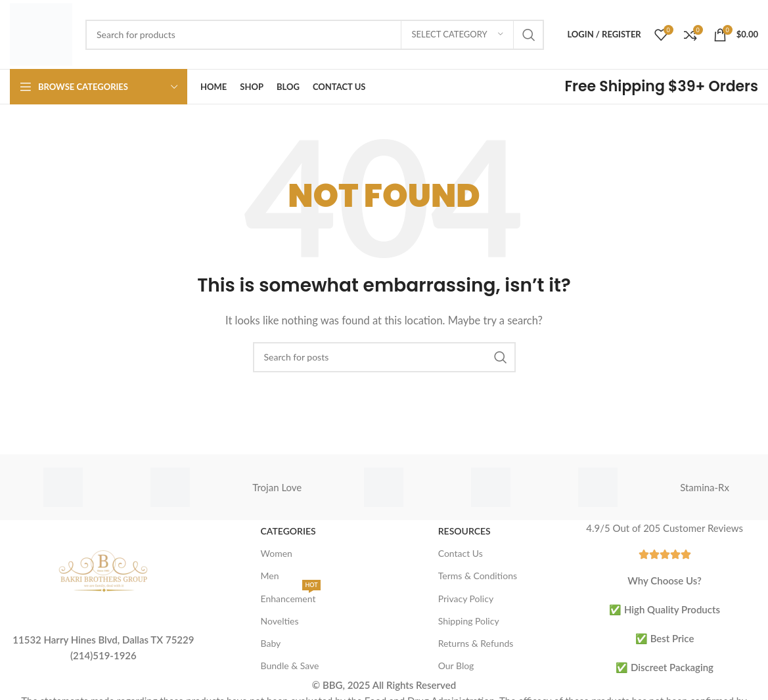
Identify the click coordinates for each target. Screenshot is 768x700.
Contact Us (461, 553)
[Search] (315, 35)
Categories (288, 531)
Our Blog (456, 666)
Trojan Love (277, 487)
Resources (464, 531)
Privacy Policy (466, 599)
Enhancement (291, 596)
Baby (271, 643)
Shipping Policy (469, 621)
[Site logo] (41, 33)
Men (270, 576)
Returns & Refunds (476, 643)
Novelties (280, 621)
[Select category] (457, 35)
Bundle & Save (290, 666)
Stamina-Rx (705, 487)
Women (277, 553)
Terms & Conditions (478, 576)
